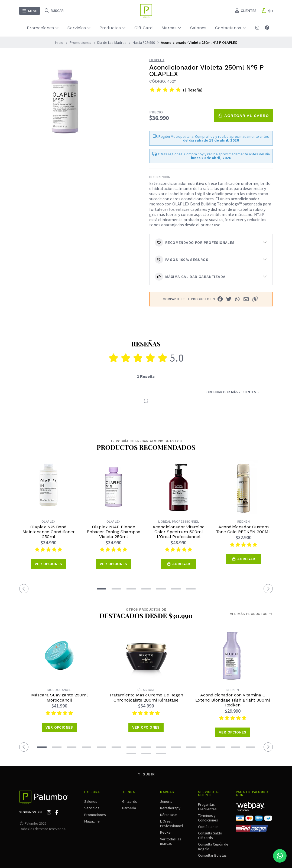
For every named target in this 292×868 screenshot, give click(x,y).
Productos (113, 28)
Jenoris (166, 801)
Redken (166, 832)
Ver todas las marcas (171, 841)
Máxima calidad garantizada (190, 277)
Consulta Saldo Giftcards (210, 835)
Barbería (129, 808)
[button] (255, 299)
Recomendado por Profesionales (195, 243)
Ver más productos (251, 614)
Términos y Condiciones (208, 818)
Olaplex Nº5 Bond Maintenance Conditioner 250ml (49, 532)
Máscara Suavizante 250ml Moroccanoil (59, 697)
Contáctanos (231, 28)
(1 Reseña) (193, 90)
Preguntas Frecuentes (207, 807)
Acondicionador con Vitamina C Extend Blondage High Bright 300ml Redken (233, 700)
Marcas (171, 28)
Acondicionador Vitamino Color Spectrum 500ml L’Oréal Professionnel (179, 532)
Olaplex (157, 60)
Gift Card (144, 28)
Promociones (43, 28)
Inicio (59, 42)
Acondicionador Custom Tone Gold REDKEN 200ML (244, 529)
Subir (146, 774)
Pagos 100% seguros (182, 260)
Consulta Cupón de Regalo (213, 846)
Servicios (79, 28)
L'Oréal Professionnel (171, 823)
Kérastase (168, 815)
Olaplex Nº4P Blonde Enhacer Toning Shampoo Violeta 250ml (113, 532)
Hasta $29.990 (144, 42)
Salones (198, 28)
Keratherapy (170, 808)
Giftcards (130, 801)
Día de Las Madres (112, 42)
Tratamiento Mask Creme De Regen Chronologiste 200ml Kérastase (146, 697)
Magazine (92, 821)
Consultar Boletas (212, 855)
